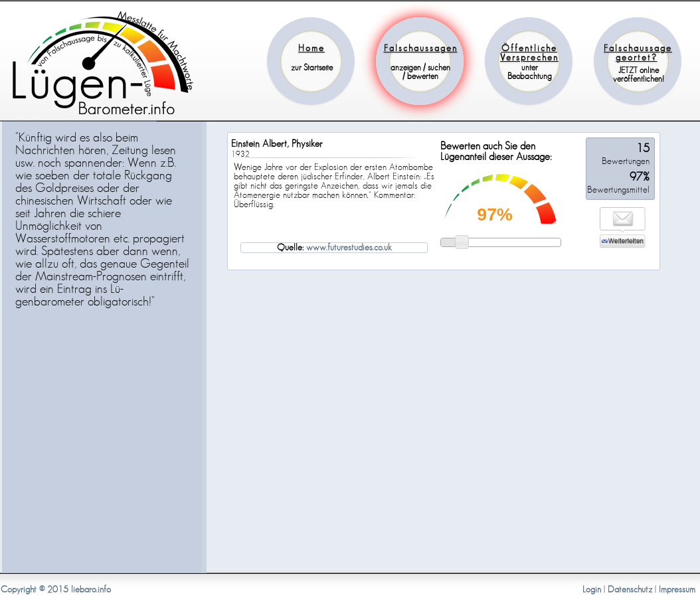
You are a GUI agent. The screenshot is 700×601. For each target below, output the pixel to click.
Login (592, 590)
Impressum (677, 590)
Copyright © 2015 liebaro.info (56, 590)
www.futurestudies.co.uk (349, 248)
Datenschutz (630, 590)
